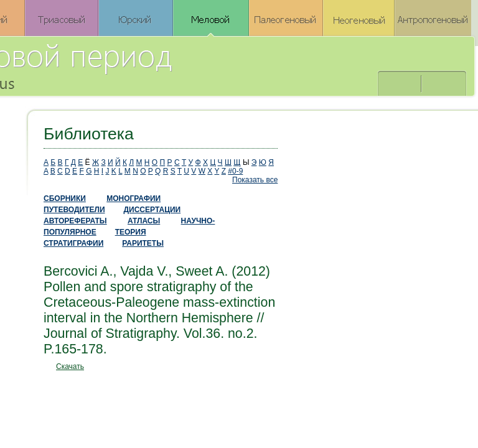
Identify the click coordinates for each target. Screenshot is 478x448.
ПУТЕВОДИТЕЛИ (74, 210)
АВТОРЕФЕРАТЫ (75, 221)
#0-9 (235, 171)
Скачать (70, 366)
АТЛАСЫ (144, 221)
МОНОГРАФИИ (134, 198)
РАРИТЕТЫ (143, 243)
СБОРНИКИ (65, 198)
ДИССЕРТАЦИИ (152, 210)
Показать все (255, 180)
